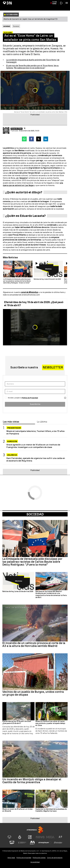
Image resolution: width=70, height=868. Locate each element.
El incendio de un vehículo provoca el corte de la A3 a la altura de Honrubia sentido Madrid (34, 644)
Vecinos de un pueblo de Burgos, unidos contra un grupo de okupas (33, 693)
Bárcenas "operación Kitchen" (13, 2)
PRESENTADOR (14, 428)
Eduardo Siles (17, 129)
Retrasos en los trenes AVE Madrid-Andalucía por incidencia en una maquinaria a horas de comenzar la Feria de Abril (51, 595)
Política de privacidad (24, 858)
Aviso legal (11, 858)
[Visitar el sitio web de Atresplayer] (45, 843)
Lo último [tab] (42, 422)
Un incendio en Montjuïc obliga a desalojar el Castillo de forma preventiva (32, 781)
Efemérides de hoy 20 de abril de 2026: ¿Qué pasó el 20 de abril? (17, 722)
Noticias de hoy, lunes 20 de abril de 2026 (18, 592)
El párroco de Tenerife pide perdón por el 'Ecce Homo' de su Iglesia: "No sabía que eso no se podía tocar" (32, 67)
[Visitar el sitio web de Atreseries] (61, 837)
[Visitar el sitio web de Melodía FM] (32, 843)
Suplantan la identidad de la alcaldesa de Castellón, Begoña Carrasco (51, 810)
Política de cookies (39, 858)
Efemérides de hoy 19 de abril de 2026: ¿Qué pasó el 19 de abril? (34, 304)
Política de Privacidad (30, 398)
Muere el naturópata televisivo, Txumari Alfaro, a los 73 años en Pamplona (35, 432)
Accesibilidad (35, 862)
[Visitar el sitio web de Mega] (50, 837)
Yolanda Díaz (28, 2)
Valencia (12, 455)
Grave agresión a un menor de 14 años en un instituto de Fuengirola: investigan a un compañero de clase (33, 446)
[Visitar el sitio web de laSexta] (20, 837)
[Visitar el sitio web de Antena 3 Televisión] (9, 837)
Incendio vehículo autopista (43, 2)
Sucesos (16, 26)
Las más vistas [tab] (11, 422)
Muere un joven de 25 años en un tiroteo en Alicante (17, 810)
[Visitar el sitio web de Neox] (30, 837)
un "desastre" (22, 178)
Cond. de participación (55, 858)
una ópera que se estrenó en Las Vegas (33, 184)
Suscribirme (35, 404)
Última (55, 7)
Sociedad (35, 514)
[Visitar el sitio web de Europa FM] (22, 843)
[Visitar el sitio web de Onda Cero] (12, 843)
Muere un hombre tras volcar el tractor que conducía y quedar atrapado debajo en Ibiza (50, 723)
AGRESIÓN (12, 441)
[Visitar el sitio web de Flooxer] (58, 843)
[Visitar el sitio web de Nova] (40, 837)
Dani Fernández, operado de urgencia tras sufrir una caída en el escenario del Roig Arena (36, 459)
